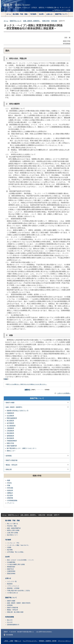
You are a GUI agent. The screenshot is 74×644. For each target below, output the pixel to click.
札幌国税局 (10, 413)
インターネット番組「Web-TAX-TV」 (18, 545)
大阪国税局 (10, 428)
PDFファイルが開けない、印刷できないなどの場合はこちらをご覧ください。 (27, 384)
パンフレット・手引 (13, 543)
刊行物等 (8, 540)
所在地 (9, 483)
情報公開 (9, 469)
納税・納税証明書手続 (14, 528)
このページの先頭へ (64, 393)
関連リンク (18, 641)
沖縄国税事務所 (12, 441)
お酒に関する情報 (13, 533)
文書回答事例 (11, 571)
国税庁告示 (11, 569)
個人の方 (10, 620)
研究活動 (54, 21)
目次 (6, 379)
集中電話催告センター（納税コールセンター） (22, 448)
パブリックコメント (13, 586)
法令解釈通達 (11, 562)
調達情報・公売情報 (13, 588)
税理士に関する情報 (13, 530)
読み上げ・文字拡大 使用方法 (34, 8)
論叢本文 (28, 390)
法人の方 (10, 622)
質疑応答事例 (11, 574)
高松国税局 (10, 433)
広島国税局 (10, 431)
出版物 (9, 547)
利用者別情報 (10, 617)
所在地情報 (8, 635)
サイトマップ (66, 8)
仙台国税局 (10, 416)
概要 (9, 480)
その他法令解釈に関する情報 (16, 564)
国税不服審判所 (12, 446)
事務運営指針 (11, 567)
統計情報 (10, 550)
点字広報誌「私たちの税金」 (16, 552)
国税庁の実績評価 (12, 460)
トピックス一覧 (12, 581)
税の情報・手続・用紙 (12, 521)
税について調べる (13, 524)
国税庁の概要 (10, 403)
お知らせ (8, 578)
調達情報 (10, 498)
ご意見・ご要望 (8, 641)
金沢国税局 (10, 423)
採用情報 (9, 456)
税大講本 (10, 495)
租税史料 (10, 490)
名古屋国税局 (11, 426)
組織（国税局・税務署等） (32, 21)
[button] (21, 14)
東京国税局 (10, 421)
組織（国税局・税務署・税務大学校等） (19, 603)
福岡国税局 (10, 436)
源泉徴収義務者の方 (13, 625)
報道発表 (10, 584)
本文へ (12, 8)
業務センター (11, 451)
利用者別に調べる (53, 8)
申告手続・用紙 (12, 526)
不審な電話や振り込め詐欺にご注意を (19, 591)
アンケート (11, 503)
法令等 (7, 557)
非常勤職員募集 (12, 500)
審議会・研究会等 (12, 465)
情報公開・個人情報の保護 (15, 612)
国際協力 (10, 493)
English (19, 8)
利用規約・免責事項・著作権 (48, 641)
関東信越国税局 (12, 418)
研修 (9, 485)
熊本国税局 (10, 438)
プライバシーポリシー (64, 641)
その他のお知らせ (13, 593)
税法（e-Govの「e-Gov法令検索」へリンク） (21, 560)
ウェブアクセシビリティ (30, 641)
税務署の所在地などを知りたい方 (18, 411)
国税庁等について (16, 21)
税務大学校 (46, 21)
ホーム (9, 14)
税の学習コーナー (13, 535)
